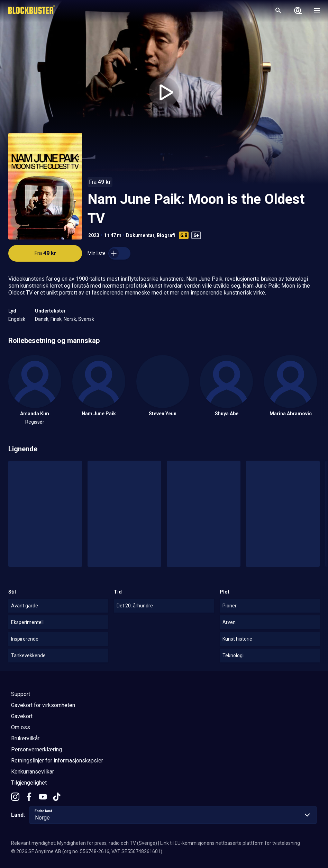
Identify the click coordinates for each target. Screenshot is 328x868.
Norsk (70, 319)
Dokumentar (140, 235)
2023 (94, 235)
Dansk (42, 319)
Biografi (166, 235)
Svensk (86, 319)
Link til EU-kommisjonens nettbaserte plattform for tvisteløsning (230, 843)
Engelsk (17, 319)
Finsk (56, 319)
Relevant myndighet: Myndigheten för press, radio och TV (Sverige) (84, 843)
